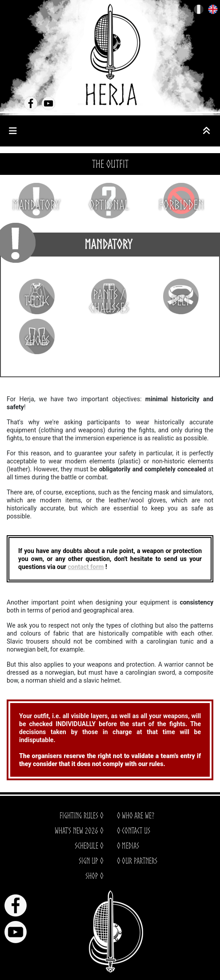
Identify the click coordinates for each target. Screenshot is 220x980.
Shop (92, 876)
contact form (86, 567)
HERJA (110, 54)
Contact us (136, 830)
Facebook (31, 103)
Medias (130, 846)
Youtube (48, 103)
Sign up (88, 861)
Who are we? (138, 815)
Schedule (86, 846)
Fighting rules (79, 815)
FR (199, 10)
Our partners (140, 861)
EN (213, 10)
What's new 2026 (76, 830)
